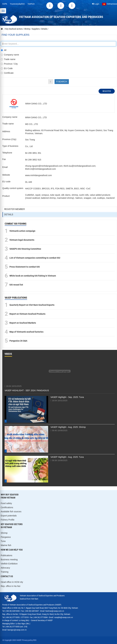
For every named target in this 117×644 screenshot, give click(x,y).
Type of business (10, 146)
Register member (14, 209)
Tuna (3, 541)
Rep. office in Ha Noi (11, 586)
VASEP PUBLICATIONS (16, 298)
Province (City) (9, 139)
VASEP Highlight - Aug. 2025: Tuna (67, 457)
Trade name (8, 59)
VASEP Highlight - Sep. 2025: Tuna (67, 397)
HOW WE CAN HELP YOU (12, 550)
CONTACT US (7, 576)
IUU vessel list (16, 285)
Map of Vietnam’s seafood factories (26, 332)
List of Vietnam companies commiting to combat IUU (35, 258)
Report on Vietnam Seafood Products (27, 314)
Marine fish (6, 545)
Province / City (9, 64)
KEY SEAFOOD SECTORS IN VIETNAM (12, 526)
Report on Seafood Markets (23, 323)
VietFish (31, 4)
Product (6, 196)
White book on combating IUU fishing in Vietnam (33, 276)
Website (6, 175)
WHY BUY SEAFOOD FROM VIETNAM (10, 496)
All (4, 50)
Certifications (7, 507)
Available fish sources (11, 512)
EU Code (7, 68)
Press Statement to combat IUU (25, 267)
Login (96, 4)
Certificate (7, 73)
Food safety (6, 503)
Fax (4, 159)
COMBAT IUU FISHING (16, 224)
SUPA (5, 4)
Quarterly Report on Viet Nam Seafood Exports (32, 305)
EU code (6, 182)
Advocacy (5, 568)
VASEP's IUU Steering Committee (25, 249)
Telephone (7, 153)
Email (5, 167)
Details (9, 215)
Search (62, 82)
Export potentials (9, 516)
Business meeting (9, 560)
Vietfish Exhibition (9, 564)
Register (107, 91)
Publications (7, 555)
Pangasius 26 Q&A (18, 341)
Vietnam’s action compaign (22, 231)
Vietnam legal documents (22, 240)
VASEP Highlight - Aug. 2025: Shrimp (68, 427)
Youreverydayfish (17, 4)
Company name (10, 55)
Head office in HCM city (12, 582)
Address (6, 131)
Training (5, 572)
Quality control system (13, 188)
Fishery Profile (8, 520)
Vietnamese (110, 4)
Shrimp (4, 533)
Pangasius (6, 537)
